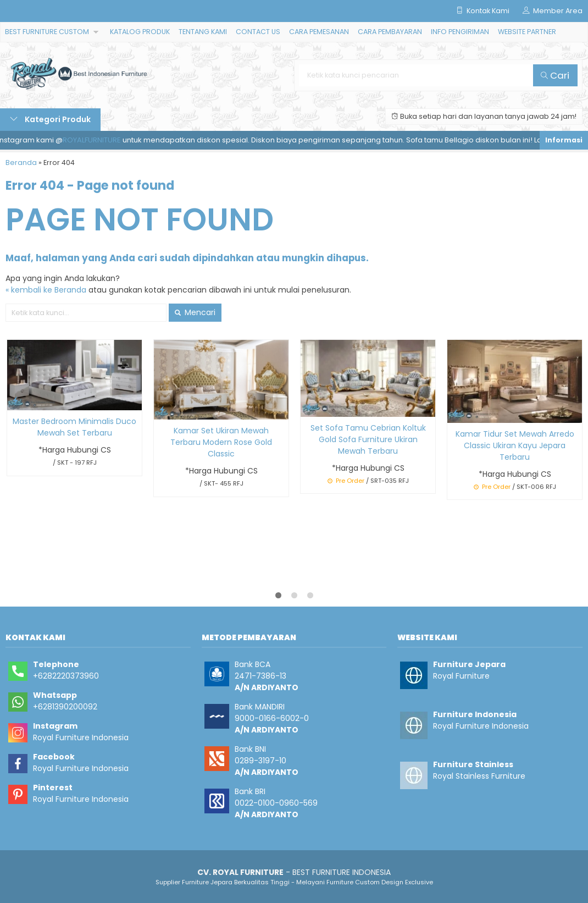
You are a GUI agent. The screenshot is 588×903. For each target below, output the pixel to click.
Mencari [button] (195, 312)
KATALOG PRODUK (140, 32)
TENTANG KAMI (203, 32)
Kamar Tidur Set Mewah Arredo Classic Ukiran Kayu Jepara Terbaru (515, 445)
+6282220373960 (66, 676)
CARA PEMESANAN (319, 32)
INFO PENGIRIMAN (460, 32)
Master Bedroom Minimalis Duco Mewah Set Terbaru (74, 427)
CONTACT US (258, 32)
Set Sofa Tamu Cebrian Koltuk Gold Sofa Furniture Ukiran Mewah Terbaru (368, 439)
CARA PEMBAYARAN (390, 32)
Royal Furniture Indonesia (81, 737)
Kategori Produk (50, 119)
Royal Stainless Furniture (479, 776)
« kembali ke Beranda (46, 290)
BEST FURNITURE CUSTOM (47, 32)
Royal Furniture (461, 676)
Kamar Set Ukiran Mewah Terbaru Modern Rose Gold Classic (221, 442)
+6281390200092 (65, 707)
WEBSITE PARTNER (527, 32)
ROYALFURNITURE (95, 140)
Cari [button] (555, 75)
